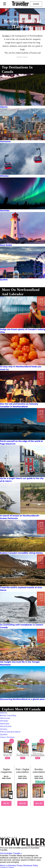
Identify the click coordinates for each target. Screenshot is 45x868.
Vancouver (5, 141)
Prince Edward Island (10, 732)
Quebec (4, 280)
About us (4, 866)
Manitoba (5, 211)
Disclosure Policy (31, 866)
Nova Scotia (6, 245)
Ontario (4, 729)
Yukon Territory (7, 737)
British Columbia (8, 715)
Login (36, 4)
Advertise (12, 866)
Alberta (4, 107)
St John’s (6, 36)
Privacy (20, 866)
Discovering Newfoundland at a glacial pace (22, 699)
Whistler (4, 176)
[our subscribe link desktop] (22, 749)
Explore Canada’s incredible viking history (21, 553)
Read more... (23, 57)
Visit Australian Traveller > (11, 853)
